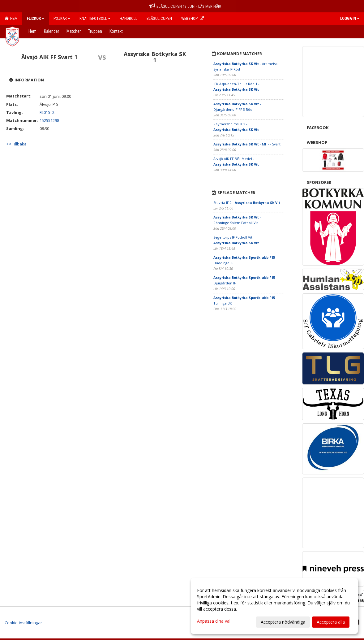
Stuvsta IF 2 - (247, 203)
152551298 (49, 120)
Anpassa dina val (214, 621)
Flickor (36, 18)
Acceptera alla (331, 622)
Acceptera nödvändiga (283, 622)
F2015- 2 (47, 112)
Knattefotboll (95, 18)
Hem (11, 18)
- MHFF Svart (247, 144)
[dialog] (274, 606)
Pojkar (62, 18)
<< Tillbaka (16, 144)
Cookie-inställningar (23, 623)
